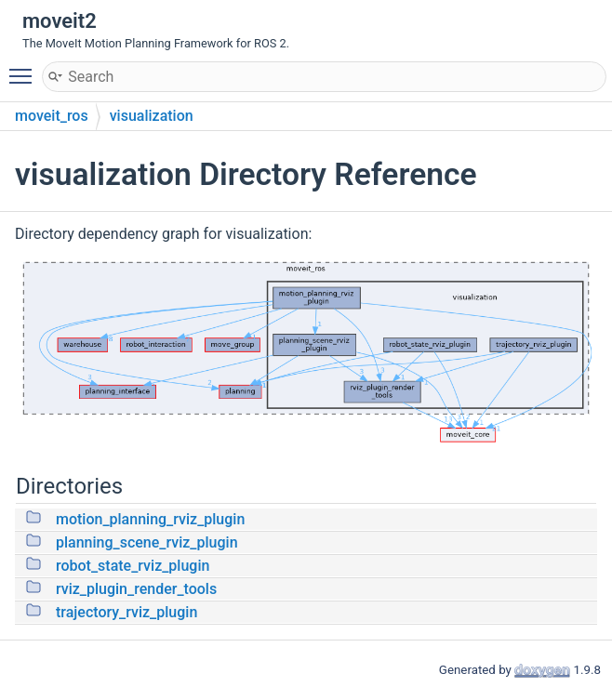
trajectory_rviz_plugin (126, 612)
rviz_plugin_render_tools (136, 589)
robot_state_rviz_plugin (133, 566)
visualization (152, 116)
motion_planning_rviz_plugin (150, 519)
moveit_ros (52, 116)
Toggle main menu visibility (25, 68)
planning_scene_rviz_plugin (147, 542)
